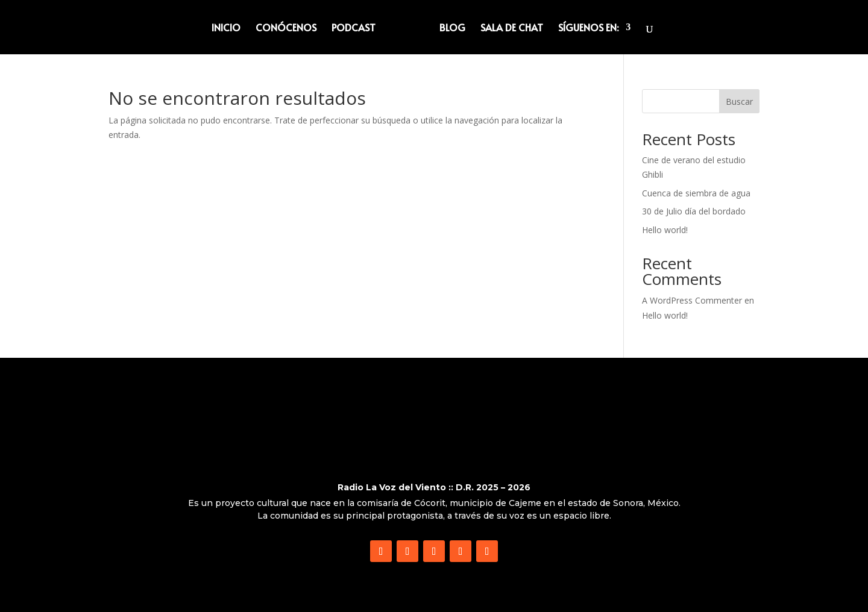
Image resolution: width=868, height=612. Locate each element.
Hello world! (665, 230)
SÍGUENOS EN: (588, 28)
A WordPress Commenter (692, 300)
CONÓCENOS (286, 28)
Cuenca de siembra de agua (696, 193)
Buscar (739, 101)
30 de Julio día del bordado (694, 211)
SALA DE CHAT (512, 28)
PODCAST (354, 28)
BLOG (452, 28)
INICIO (226, 28)
